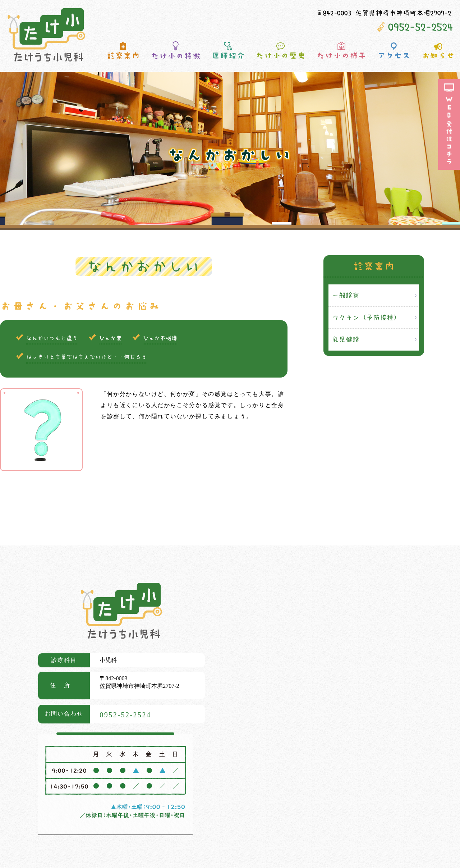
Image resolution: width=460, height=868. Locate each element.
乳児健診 (346, 339)
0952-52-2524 (420, 27)
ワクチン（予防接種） (366, 317)
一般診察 (346, 295)
